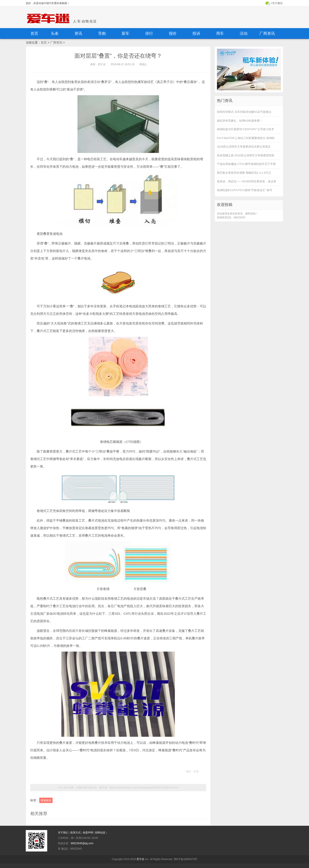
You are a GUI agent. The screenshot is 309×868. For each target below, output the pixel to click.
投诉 (196, 33)
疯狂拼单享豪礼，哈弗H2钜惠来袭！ (240, 121)
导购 (102, 33)
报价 (173, 33)
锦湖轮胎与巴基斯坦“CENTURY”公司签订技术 (245, 129)
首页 (34, 33)
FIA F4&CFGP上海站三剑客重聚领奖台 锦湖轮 (246, 138)
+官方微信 (277, 3)
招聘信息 (101, 833)
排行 (149, 33)
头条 (55, 33)
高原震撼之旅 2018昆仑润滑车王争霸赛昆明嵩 (246, 155)
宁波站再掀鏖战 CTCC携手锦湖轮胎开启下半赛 (246, 164)
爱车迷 (102, 64)
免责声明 (88, 833)
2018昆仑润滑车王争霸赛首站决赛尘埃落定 (244, 147)
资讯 (78, 33)
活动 (244, 33)
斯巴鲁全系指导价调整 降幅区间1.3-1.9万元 (244, 173)
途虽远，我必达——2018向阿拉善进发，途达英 (247, 181)
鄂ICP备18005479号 (186, 859)
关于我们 (63, 833)
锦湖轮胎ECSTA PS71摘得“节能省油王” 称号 (245, 190)
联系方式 (76, 833)
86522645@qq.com (82, 843)
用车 (220, 33)
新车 (126, 33)
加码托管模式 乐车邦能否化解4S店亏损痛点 (244, 112)
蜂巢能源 (46, 800)
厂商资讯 (267, 33)
